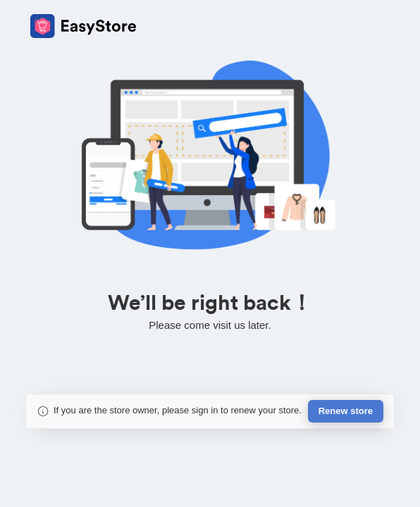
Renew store (346, 411)
